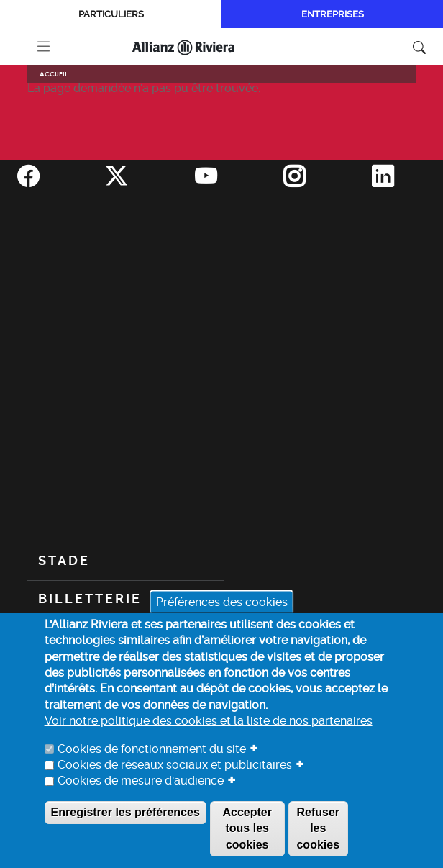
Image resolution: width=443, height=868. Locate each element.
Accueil (54, 74)
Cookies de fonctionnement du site (152, 749)
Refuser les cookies (318, 828)
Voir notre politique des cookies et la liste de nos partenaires (209, 721)
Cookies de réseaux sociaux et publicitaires (175, 765)
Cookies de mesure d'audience (141, 781)
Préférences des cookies (222, 602)
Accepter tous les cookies (247, 828)
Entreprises (333, 14)
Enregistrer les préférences (125, 812)
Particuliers (111, 14)
